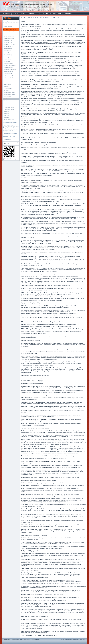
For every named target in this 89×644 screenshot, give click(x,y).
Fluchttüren (6, 86)
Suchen (53, 14)
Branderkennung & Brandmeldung (8, 52)
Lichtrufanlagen (7, 97)
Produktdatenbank (8, 139)
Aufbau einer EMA (8, 42)
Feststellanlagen (7, 84)
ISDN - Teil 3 (7, 116)
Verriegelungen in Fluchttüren (8, 89)
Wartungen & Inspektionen (10, 70)
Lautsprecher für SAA (9, 78)
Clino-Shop (68, 14)
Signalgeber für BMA (8, 63)
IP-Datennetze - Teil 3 (9, 107)
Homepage (7, 14)
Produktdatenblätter (8, 125)
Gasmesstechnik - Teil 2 (9, 95)
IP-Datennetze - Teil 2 (9, 105)
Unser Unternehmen (8, 24)
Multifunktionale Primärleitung (7, 60)
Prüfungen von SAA (8, 76)
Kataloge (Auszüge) (8, 131)
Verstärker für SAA (8, 80)
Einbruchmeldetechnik (9, 38)
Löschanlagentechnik (9, 57)
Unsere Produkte (7, 27)
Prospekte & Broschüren (9, 128)
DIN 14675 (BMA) (8, 55)
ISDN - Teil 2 (7, 113)
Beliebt (45, 14)
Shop (60, 14)
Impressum (63, 639)
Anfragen (32, 14)
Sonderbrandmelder (8, 67)
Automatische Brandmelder (10, 65)
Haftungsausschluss (81, 639)
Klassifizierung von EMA (9, 44)
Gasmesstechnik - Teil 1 (9, 93)
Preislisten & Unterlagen (9, 136)
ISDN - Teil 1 (7, 111)
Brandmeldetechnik (8, 47)
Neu (39, 14)
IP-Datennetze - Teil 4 (9, 109)
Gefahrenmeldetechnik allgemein (9, 33)
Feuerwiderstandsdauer (9, 82)
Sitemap (15, 14)
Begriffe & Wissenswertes (10, 30)
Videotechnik (7, 99)
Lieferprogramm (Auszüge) (10, 134)
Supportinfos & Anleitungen (10, 122)
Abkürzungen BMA (8, 49)
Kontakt (23, 14)
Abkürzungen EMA (8, 40)
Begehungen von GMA (9, 36)
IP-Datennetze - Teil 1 (9, 103)
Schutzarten (6, 118)
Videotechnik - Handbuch (9, 101)
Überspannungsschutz (9, 120)
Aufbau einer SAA (8, 74)
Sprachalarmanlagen (8, 72)
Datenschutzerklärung (71, 639)
